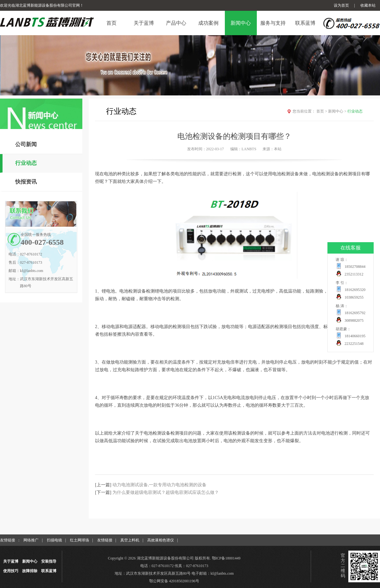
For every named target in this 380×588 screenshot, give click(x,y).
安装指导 (49, 561)
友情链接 (105, 540)
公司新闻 (26, 144)
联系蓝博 (49, 571)
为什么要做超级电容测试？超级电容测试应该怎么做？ (166, 492)
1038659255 (354, 297)
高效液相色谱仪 (161, 540)
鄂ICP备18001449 (226, 558)
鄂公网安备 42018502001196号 (174, 581)
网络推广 (31, 540)
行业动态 (26, 163)
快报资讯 (26, 182)
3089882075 (354, 320)
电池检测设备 (326, 174)
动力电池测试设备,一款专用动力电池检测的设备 (160, 485)
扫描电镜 (54, 540)
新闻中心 (338, 111)
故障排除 (30, 571)
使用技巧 (11, 571)
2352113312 (354, 274)
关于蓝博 (11, 561)
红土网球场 (79, 540)
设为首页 (341, 5)
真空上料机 (130, 540)
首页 (322, 111)
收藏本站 (368, 5)
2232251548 (354, 344)
